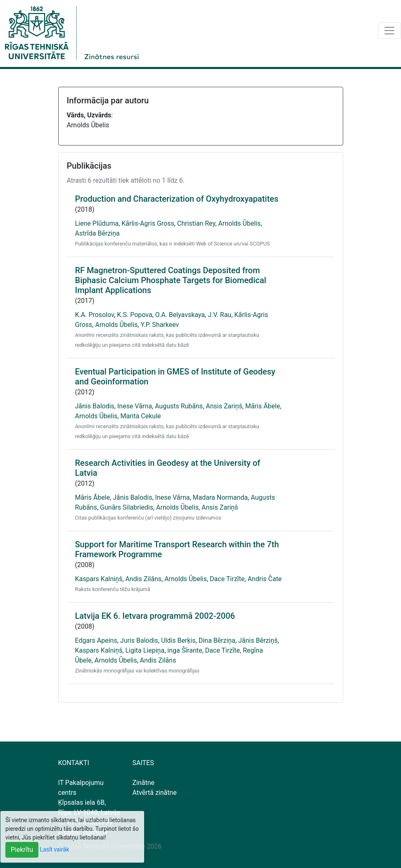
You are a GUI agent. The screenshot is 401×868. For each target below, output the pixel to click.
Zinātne (144, 783)
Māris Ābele (263, 406)
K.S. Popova (134, 315)
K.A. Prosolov (95, 315)
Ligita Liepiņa (145, 650)
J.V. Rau (219, 315)
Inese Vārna (135, 406)
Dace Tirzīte (227, 579)
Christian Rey (196, 223)
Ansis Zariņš (224, 406)
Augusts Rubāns (179, 406)
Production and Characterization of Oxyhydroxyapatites (177, 199)
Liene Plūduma (97, 223)
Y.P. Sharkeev (160, 325)
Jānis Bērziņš (258, 640)
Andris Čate (265, 579)
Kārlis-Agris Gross (148, 223)
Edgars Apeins (96, 640)
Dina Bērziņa (217, 640)
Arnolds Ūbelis (239, 223)
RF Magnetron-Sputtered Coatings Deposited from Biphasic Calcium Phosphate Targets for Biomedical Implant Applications (171, 280)
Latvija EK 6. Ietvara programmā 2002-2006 (155, 616)
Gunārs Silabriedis (127, 507)
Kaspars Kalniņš (99, 579)
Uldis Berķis (178, 640)
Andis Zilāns (143, 579)
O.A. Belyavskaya (180, 315)
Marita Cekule (140, 416)
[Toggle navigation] (389, 31)
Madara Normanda (220, 497)
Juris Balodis (139, 640)
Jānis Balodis (95, 406)
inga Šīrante (185, 650)
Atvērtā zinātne (155, 793)
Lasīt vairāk (55, 849)
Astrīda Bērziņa (97, 233)
